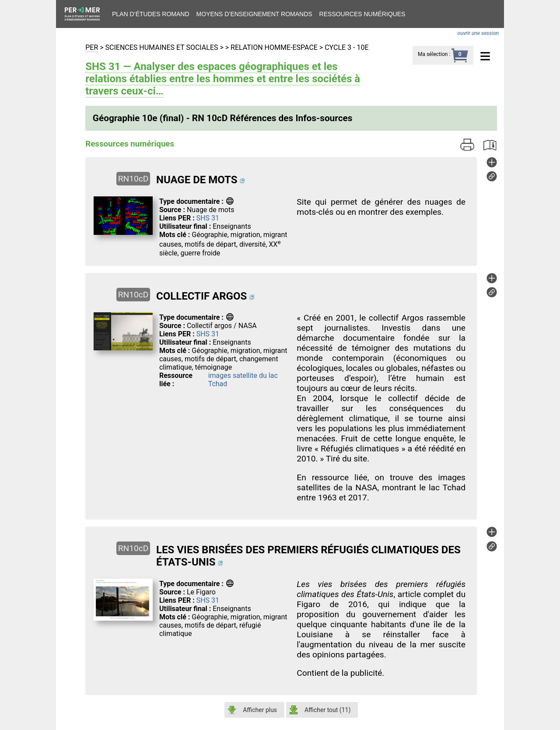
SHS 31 (208, 218)
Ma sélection (433, 54)
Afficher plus (260, 710)
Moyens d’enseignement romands (254, 14)
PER (92, 47)
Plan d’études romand (151, 14)
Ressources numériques (362, 14)
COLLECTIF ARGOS (201, 296)
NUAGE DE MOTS (197, 180)
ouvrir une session (478, 33)
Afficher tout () (327, 710)
